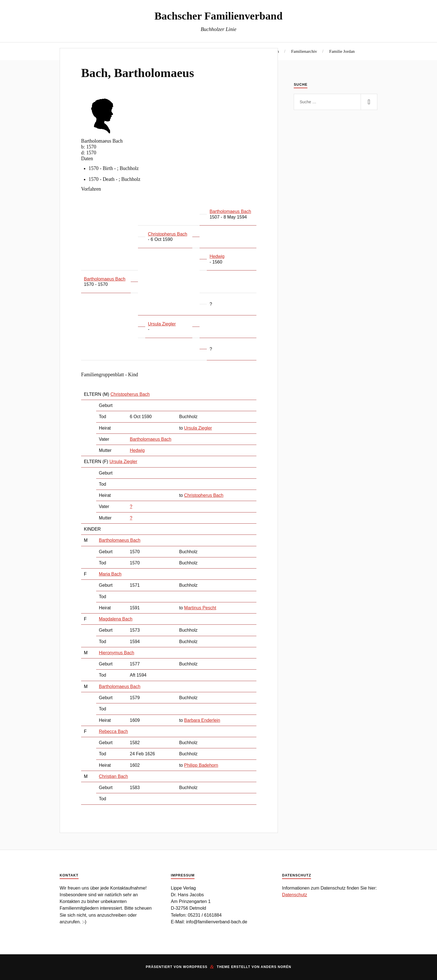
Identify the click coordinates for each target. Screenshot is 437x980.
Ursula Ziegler (123, 461)
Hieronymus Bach (117, 653)
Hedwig (137, 450)
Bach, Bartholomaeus (138, 73)
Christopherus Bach (130, 394)
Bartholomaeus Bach (151, 439)
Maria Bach (110, 574)
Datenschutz (295, 895)
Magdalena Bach (116, 619)
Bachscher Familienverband (218, 16)
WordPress (195, 967)
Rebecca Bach (113, 731)
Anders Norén (276, 967)
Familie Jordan (342, 51)
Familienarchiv (304, 51)
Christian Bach (113, 776)
